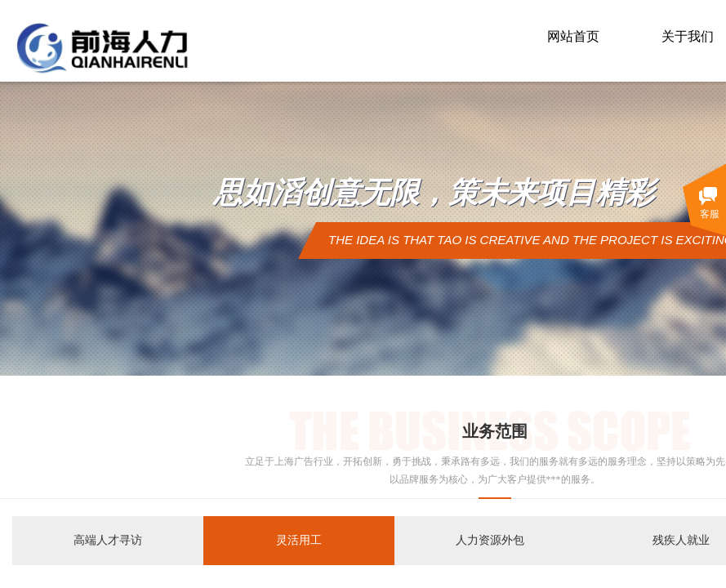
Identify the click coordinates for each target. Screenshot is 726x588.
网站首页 (573, 36)
